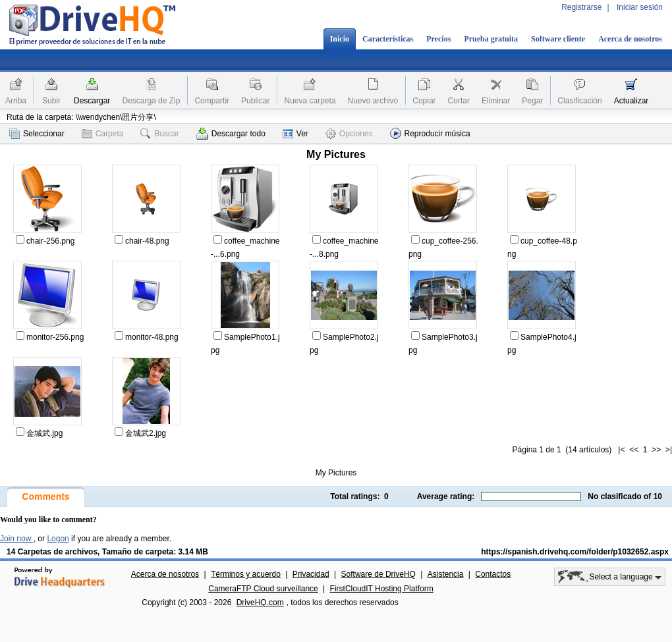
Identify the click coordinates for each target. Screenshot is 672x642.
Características (388, 39)
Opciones (349, 134)
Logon (58, 539)
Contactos (493, 574)
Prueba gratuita (491, 39)
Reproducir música (430, 133)
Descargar (92, 101)
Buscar (159, 134)
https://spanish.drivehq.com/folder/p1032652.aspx (575, 552)
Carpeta (103, 134)
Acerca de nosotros (630, 39)
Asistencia (446, 574)
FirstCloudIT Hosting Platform (382, 589)
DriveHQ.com (260, 602)
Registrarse (581, 7)
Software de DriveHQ (378, 574)
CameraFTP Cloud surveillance (263, 589)
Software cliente (558, 39)
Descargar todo (231, 134)
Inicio (340, 39)
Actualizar (631, 101)
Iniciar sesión (640, 7)
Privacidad (311, 574)
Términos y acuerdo (246, 574)
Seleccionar (37, 134)
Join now (17, 539)
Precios (438, 39)
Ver (295, 134)
